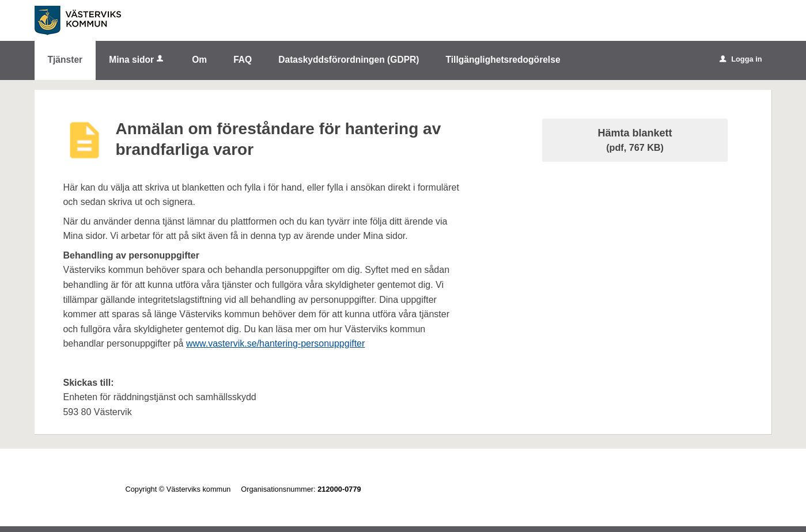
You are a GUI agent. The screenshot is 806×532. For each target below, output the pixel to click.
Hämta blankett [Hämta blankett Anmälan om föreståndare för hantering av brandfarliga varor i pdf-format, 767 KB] (635, 140)
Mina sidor (137, 60)
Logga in (741, 59)
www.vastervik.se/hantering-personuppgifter (275, 343)
